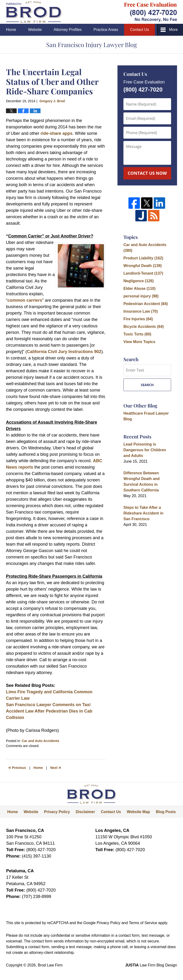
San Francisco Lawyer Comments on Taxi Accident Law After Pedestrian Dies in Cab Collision (49, 711)
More (173, 30)
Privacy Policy (57, 812)
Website (35, 30)
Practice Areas (106, 30)
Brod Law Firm (50, 965)
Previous (17, 767)
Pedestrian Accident (146, 304)
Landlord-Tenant (143, 273)
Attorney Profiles (68, 30)
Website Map (138, 812)
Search (147, 385)
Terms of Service (143, 923)
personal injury (141, 296)
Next (56, 767)
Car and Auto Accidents (41, 741)
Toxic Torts (137, 334)
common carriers (25, 300)
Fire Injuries (138, 319)
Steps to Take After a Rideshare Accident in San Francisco (143, 513)
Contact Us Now (147, 173)
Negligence (139, 281)
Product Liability (143, 258)
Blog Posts (166, 812)
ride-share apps (56, 133)
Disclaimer (85, 812)
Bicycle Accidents (144, 327)
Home (11, 30)
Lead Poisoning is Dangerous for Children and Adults (145, 450)
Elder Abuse (140, 289)
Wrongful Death (143, 266)
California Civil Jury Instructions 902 (64, 352)
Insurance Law (141, 311)
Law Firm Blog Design (151, 965)
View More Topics (139, 342)
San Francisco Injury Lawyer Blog (34, 12)
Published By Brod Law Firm (151, 12)
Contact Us (140, 30)
